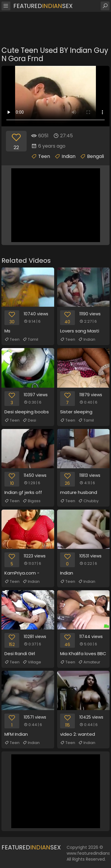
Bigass (32, 501)
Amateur (89, 662)
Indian (69, 156)
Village (32, 662)
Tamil (30, 340)
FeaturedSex (43, 6)
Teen (44, 156)
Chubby (88, 501)
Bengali (95, 156)
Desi (29, 420)
